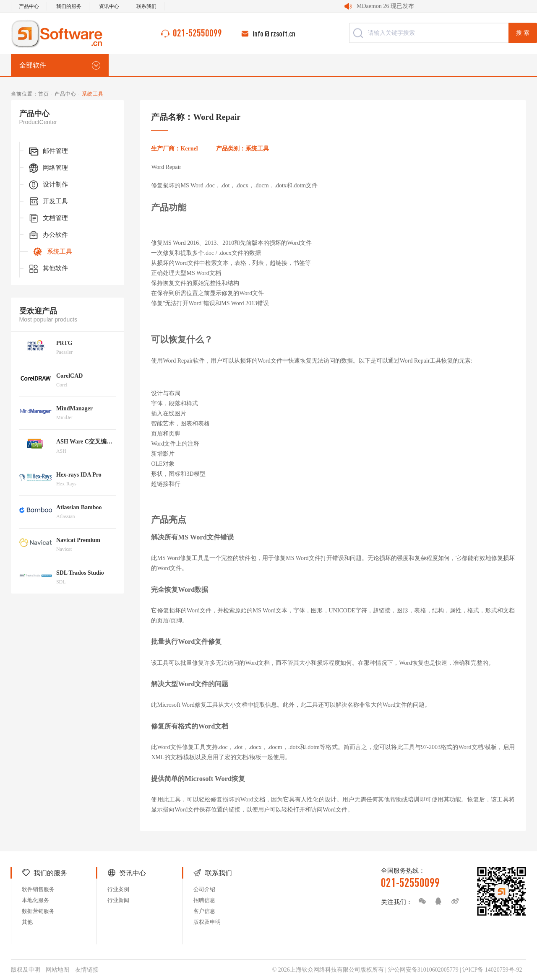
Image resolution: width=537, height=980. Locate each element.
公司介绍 (204, 889)
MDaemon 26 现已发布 (385, 6)
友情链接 (87, 970)
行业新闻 (118, 900)
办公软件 (48, 235)
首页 (44, 94)
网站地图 (57, 970)
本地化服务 (35, 900)
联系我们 (146, 6)
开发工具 (48, 202)
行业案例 (118, 889)
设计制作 (48, 185)
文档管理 (48, 218)
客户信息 (204, 911)
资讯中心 (109, 6)
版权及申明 (207, 922)
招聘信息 (204, 900)
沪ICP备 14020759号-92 (492, 970)
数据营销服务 (38, 911)
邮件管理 (48, 151)
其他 (27, 922)
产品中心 (29, 6)
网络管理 (48, 168)
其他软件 (48, 269)
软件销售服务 (38, 889)
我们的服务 (69, 6)
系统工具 (52, 252)
